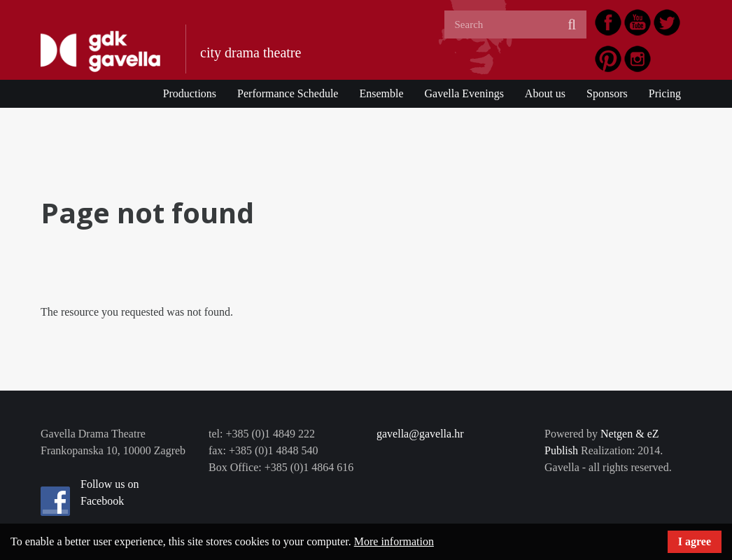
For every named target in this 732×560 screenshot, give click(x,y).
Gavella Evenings (464, 93)
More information (394, 541)
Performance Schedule (288, 93)
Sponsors (607, 93)
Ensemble (381, 93)
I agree (695, 541)
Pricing (665, 93)
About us (545, 93)
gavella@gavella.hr (420, 434)
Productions (190, 93)
